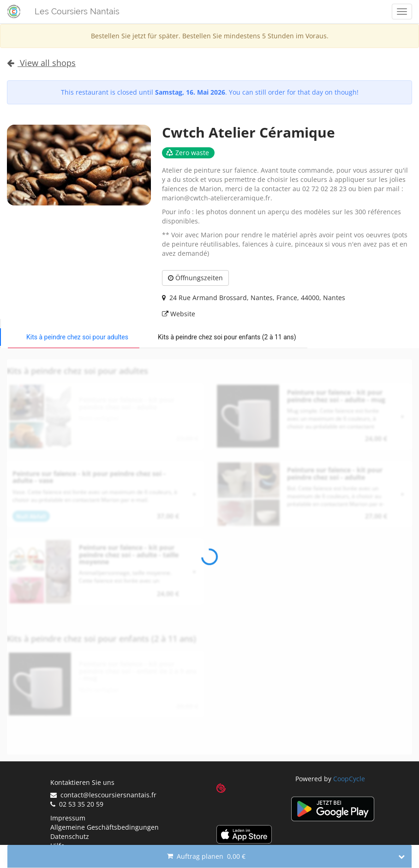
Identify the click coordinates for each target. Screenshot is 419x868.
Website (179, 314)
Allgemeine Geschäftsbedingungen (105, 827)
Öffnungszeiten (195, 278)
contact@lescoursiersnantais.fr (103, 795)
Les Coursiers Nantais (77, 11)
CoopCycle (349, 779)
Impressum (68, 818)
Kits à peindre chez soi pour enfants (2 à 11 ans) (227, 337)
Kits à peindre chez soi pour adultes (77, 337)
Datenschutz (70, 836)
